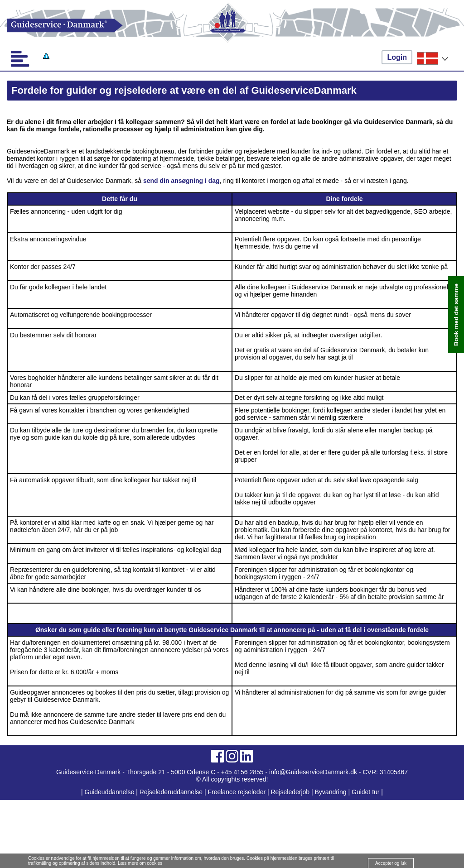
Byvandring (331, 792)
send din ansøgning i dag (181, 181)
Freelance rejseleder (237, 792)
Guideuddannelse (111, 792)
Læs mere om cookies (140, 863)
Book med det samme (456, 315)
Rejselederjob (290, 792)
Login (397, 57)
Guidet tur (365, 792)
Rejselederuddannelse (172, 792)
